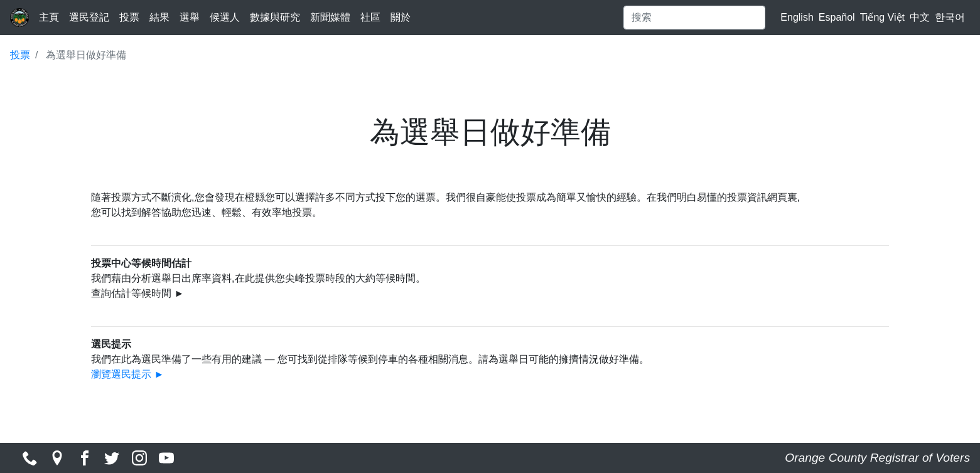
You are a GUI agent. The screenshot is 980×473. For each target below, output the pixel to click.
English (797, 17)
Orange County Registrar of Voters (877, 458)
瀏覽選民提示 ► (127, 374)
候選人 (225, 17)
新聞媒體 (330, 17)
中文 (920, 17)
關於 (401, 17)
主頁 (49, 17)
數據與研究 (275, 17)
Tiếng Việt (882, 17)
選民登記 (89, 17)
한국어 (950, 17)
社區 (370, 17)
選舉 (190, 17)
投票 (129, 17)
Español (837, 17)
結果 (159, 17)
